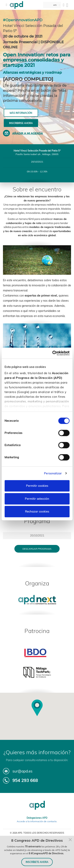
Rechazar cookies (37, 511)
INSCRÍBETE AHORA (37, 862)
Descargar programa (37, 549)
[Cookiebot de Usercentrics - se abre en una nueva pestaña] (53, 353)
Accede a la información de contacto (37, 821)
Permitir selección (37, 499)
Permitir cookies (37, 486)
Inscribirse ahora (21, 123)
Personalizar (53, 473)
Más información (21, 113)
